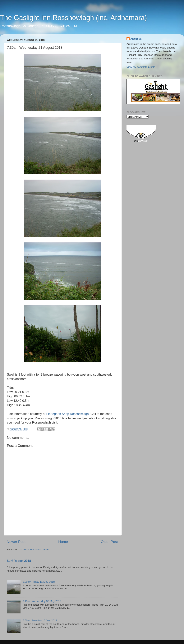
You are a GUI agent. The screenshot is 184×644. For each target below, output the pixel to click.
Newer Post (16, 542)
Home (63, 542)
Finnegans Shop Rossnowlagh (67, 414)
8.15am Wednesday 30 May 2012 (42, 601)
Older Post (109, 542)
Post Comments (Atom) (36, 550)
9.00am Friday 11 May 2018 (39, 582)
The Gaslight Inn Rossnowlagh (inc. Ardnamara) (73, 18)
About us (136, 39)
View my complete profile (141, 67)
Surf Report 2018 (19, 561)
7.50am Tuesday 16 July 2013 (40, 620)
